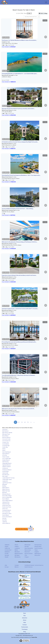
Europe (7, 567)
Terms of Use (34, 637)
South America (29, 567)
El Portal (5, 455)
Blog (25, 632)
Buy (25, 616)
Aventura (5, 429)
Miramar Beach (6, 494)
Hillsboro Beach (7, 467)
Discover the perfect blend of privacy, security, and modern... (18, 109)
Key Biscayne (6, 475)
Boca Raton (5, 436)
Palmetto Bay (6, 504)
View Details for (9, 47)
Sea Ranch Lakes (7, 514)
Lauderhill (5, 481)
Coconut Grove (6, 441)
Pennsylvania (38, 545)
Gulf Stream (5, 462)
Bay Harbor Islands (7, 433)
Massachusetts (19, 554)
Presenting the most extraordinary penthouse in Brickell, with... (19, 342)
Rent (25, 613)
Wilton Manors (6, 523)
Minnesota (18, 557)
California (7, 548)
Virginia (37, 552)
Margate (5, 484)
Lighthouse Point (7, 483)
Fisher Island (6, 457)
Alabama (7, 545)
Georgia (7, 555)
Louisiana (17, 548)
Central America (39, 565)
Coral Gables (6, 444)
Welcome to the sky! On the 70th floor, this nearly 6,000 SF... (18, 409)
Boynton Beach (6, 437)
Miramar (5, 492)
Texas (36, 550)
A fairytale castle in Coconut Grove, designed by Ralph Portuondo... (20, 142)
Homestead (5, 471)
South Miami (6, 515)
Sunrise (4, 518)
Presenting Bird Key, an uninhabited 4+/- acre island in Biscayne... (20, 74)
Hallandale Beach (7, 463)
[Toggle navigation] (46, 2)
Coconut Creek (6, 439)
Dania (4, 449)
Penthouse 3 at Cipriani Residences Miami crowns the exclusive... (19, 40)
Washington (38, 554)
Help (25, 622)
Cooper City (6, 442)
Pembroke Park (7, 505)
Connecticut (8, 550)
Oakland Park (6, 502)
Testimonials (25, 627)
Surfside (5, 520)
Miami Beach (6, 488)
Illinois (16, 545)
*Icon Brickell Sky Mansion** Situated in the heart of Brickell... (19, 375)
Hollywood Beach (7, 470)
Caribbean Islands (29, 565)
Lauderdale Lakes (7, 480)
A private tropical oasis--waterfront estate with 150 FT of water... (20, 309)
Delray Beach (6, 454)
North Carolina (29, 554)
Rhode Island (38, 547)
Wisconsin (37, 555)
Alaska (7, 547)
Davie (4, 450)
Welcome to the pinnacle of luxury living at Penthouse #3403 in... (20, 242)
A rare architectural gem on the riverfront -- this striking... (18, 209)
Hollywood (5, 468)
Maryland (17, 552)
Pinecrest (5, 509)
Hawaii (6, 557)
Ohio (26, 555)
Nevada (27, 547)
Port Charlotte (6, 512)
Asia (6, 565)
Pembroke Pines (7, 507)
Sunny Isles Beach (7, 517)
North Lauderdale (7, 497)
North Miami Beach (7, 501)
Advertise (25, 618)
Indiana (17, 547)
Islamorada (5, 473)
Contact (25, 625)
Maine (16, 550)
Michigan (17, 555)
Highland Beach (6, 465)
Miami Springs (6, 491)
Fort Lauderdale (7, 458)
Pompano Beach (7, 510)
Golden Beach (6, 460)
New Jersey (28, 550)
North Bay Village (7, 496)
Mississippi (27, 545)
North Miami (6, 499)
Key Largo (5, 476)
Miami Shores (6, 489)
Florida (7, 554)
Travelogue (25, 629)
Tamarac (5, 522)
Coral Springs (6, 446)
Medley (4, 486)
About (25, 620)
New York (27, 552)
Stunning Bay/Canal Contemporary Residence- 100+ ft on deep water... (21, 175)
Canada (17, 565)
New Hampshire (29, 548)
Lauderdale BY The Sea (8, 478)
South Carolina (38, 548)
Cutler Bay (5, 447)
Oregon (27, 557)
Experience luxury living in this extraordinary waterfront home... (19, 275)
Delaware (7, 552)
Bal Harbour (6, 431)
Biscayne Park (6, 434)
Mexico (17, 567)
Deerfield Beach (7, 452)
